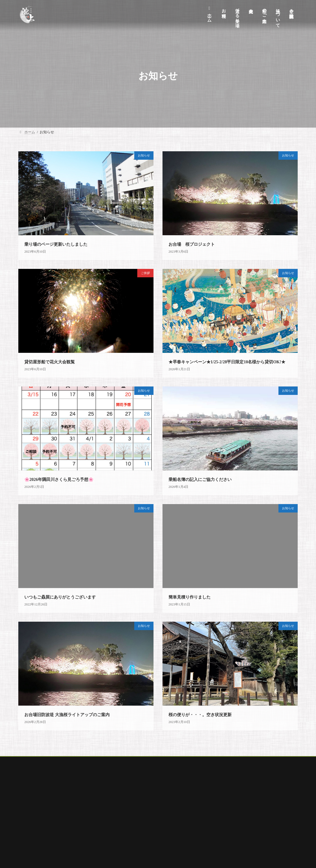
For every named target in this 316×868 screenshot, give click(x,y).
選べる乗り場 (81, 762)
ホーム (29, 762)
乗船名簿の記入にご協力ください (200, 480)
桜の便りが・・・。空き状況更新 (200, 715)
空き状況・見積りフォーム (140, 849)
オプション (142, 762)
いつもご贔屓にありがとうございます (60, 597)
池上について (129, 797)
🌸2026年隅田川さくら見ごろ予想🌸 (59, 480)
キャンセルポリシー (134, 807)
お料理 (52, 762)
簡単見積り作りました (190, 597)
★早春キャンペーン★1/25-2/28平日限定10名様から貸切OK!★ (227, 362)
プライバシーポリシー (136, 817)
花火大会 (171, 762)
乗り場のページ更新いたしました (56, 244)
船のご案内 (112, 762)
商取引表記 (127, 828)
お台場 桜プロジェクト (192, 244)
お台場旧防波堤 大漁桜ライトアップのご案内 (67, 715)
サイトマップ (129, 859)
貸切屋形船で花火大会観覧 (50, 362)
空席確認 (197, 762)
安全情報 (125, 839)
